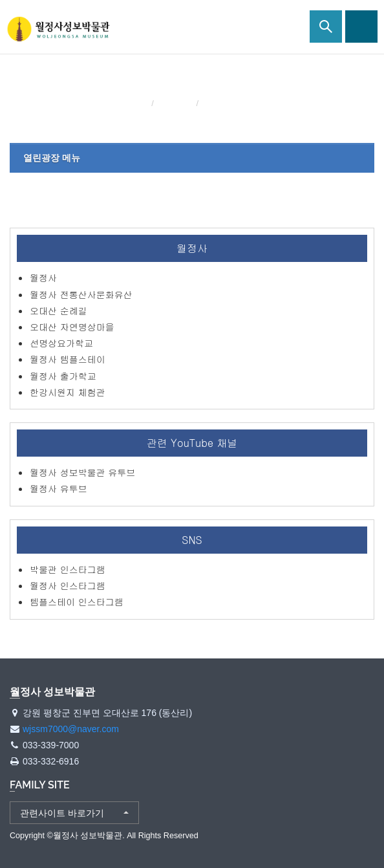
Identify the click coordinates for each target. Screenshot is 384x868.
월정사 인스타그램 (68, 585)
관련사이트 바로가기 (62, 813)
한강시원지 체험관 (68, 392)
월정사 (43, 277)
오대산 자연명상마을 (72, 327)
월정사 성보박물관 (58, 29)
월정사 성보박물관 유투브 (82, 472)
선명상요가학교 (61, 343)
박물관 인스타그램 (68, 569)
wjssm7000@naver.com (71, 729)
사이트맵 (361, 27)
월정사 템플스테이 (68, 359)
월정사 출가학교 (63, 376)
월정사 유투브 (59, 488)
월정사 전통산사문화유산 (81, 294)
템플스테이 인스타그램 (77, 602)
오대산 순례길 (59, 310)
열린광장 (176, 103)
